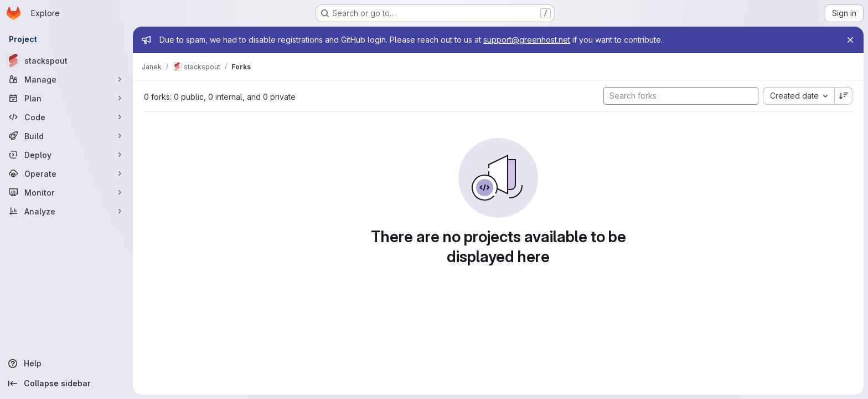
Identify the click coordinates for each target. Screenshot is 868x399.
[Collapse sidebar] (66, 383)
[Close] (850, 40)
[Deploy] (66, 155)
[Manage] (66, 79)
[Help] (66, 364)
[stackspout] (66, 60)
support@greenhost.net (527, 40)
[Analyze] (66, 211)
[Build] (66, 136)
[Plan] (66, 98)
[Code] (66, 117)
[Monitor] (66, 192)
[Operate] (66, 173)
